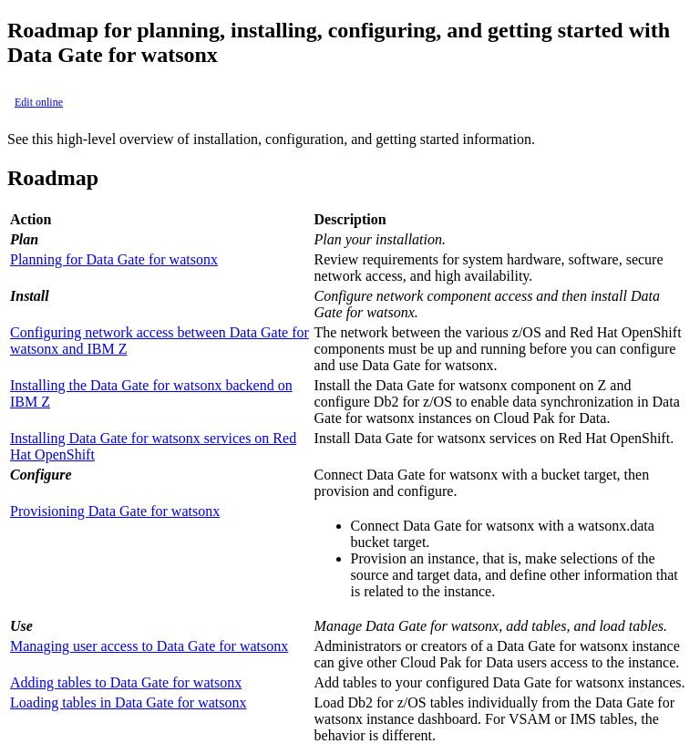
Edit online (39, 102)
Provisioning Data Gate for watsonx (115, 511)
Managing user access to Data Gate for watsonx (149, 646)
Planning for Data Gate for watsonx (114, 259)
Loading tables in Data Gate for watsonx (128, 702)
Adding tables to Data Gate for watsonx (126, 682)
